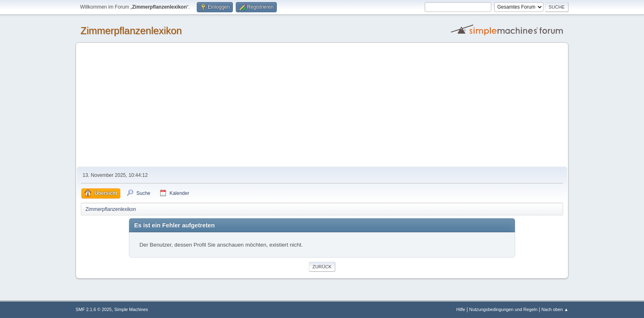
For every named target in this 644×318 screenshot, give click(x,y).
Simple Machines (131, 309)
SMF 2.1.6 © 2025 (94, 309)
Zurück (322, 267)
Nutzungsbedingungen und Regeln (503, 309)
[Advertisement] (322, 105)
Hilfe (461, 309)
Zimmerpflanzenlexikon (131, 31)
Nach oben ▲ (555, 309)
